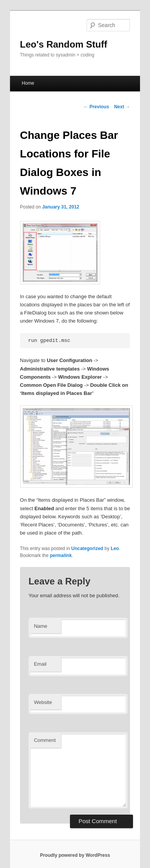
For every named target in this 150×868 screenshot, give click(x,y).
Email (40, 664)
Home (28, 83)
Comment (45, 740)
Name (41, 626)
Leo (115, 548)
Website (43, 702)
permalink (61, 555)
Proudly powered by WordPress (75, 855)
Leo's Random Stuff (64, 44)
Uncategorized (87, 548)
